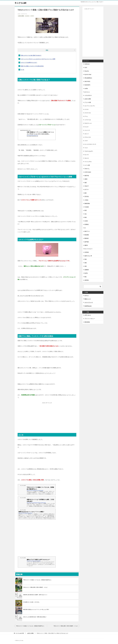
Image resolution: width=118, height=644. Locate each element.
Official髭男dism (88, 78)
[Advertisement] (47, 417)
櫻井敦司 (87, 238)
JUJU (86, 67)
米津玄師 (87, 252)
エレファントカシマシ (90, 106)
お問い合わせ (88, 315)
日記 (85, 214)
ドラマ (32, 16)
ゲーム (86, 116)
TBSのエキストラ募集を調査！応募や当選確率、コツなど (35, 587)
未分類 (86, 221)
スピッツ (87, 134)
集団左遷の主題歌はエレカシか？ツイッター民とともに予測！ (36, 610)
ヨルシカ (87, 158)
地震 (85, 183)
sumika (86, 88)
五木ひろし (87, 169)
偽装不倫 (87, 176)
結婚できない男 (88, 256)
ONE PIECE (87, 81)
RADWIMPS (87, 85)
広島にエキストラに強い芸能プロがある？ (31, 55)
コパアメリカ (88, 120)
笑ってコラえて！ (89, 249)
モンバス (87, 155)
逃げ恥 (86, 273)
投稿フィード (88, 299)
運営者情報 (87, 322)
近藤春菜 (87, 270)
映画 (85, 217)
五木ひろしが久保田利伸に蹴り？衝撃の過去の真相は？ (35, 617)
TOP (20, 633)
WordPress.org (88, 306)
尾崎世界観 (87, 203)
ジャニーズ (87, 130)
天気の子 (87, 186)
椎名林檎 (87, 235)
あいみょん (87, 92)
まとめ (22, 70)
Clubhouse (87, 64)
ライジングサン (88, 162)
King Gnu (87, 71)
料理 (85, 210)
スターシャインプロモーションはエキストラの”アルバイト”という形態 (38, 59)
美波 (85, 259)
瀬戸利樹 (87, 242)
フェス (86, 148)
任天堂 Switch (88, 172)
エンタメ (27, 16)
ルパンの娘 (87, 165)
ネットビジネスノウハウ (90, 144)
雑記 (85, 277)
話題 (85, 266)
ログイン (87, 295)
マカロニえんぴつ (89, 151)
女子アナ (87, 190)
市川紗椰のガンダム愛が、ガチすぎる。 (32, 602)
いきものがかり (88, 95)
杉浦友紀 (87, 224)
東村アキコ (87, 231)
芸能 (85, 263)
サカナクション (88, 123)
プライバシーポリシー (90, 319)
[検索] (93, 287)
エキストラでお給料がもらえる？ (29, 62)
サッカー (87, 127)
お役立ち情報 (21, 16)
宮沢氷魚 (87, 196)
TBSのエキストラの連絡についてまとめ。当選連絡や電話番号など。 (38, 580)
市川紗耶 (87, 207)
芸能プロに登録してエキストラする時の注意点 (32, 66)
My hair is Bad (88, 74)
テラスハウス (88, 137)
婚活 (85, 193)
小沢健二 (87, 200)
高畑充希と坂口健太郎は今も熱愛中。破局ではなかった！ (35, 595)
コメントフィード (89, 302)
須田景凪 (87, 280)
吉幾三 (86, 179)
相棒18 (86, 245)
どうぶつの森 (88, 102)
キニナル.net (21, 3)
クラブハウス (88, 113)
